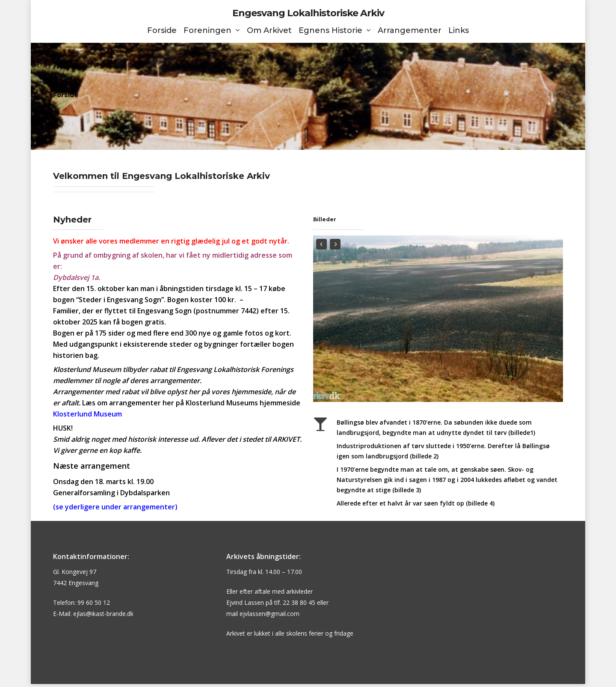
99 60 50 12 (94, 602)
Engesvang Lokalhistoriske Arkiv (308, 13)
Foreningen (211, 31)
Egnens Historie (334, 31)
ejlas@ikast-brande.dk (103, 614)
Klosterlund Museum (87, 414)
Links (459, 31)
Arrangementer (410, 31)
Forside (162, 31)
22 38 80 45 (299, 602)
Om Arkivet (269, 31)
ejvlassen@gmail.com (269, 614)
